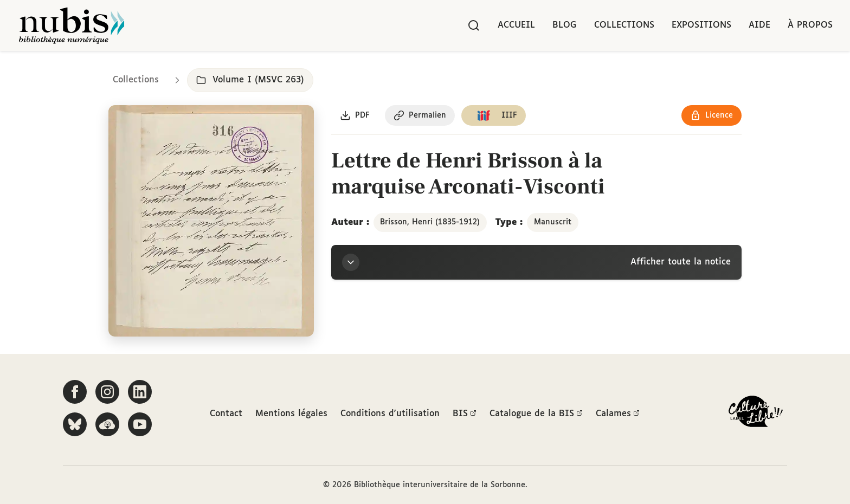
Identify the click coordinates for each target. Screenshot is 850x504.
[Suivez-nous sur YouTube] (140, 424)
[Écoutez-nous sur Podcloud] (107, 424)
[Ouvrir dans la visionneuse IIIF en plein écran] (211, 221)
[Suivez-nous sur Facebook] (75, 392)
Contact (226, 414)
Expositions (701, 25)
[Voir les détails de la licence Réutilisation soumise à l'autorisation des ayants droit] (711, 115)
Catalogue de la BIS (536, 414)
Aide (759, 25)
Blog (565, 25)
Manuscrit (553, 222)
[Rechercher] (474, 25)
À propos (810, 25)
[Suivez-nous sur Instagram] (107, 392)
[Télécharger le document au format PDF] (355, 115)
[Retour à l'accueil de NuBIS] (72, 25)
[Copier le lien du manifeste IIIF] (494, 115)
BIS (465, 414)
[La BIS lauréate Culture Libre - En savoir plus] (756, 414)
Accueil (516, 25)
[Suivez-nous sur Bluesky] (75, 424)
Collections (624, 25)
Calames (618, 414)
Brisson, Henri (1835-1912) (430, 222)
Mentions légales (291, 414)
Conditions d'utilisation (390, 414)
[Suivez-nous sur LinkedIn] (140, 392)
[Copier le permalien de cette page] (420, 115)
